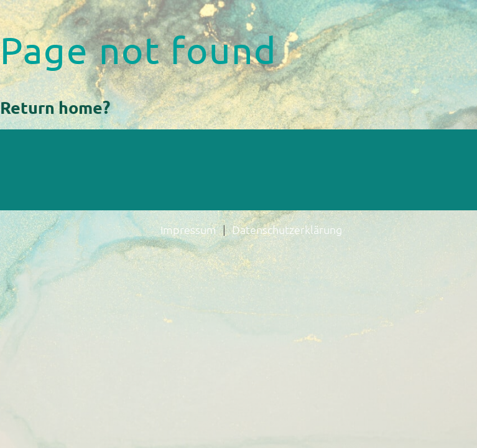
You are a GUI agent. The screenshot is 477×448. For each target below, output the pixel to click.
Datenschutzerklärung (287, 229)
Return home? (55, 107)
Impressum (188, 229)
